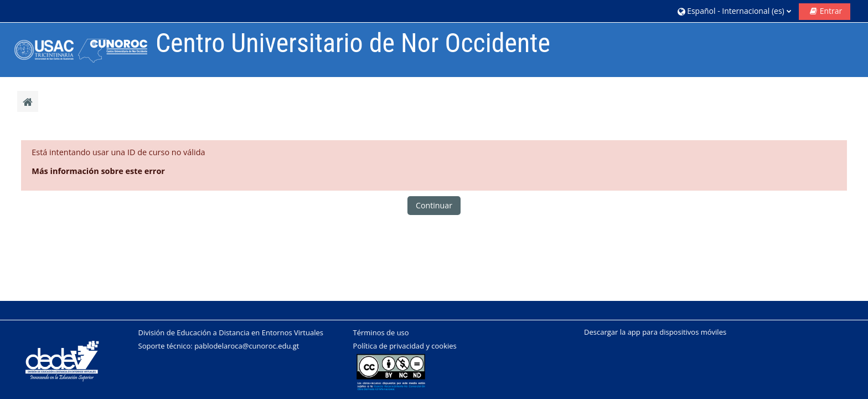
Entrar (831, 11)
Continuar (434, 205)
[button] (734, 11)
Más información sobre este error (98, 171)
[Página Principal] (78, 49)
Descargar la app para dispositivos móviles (655, 332)
